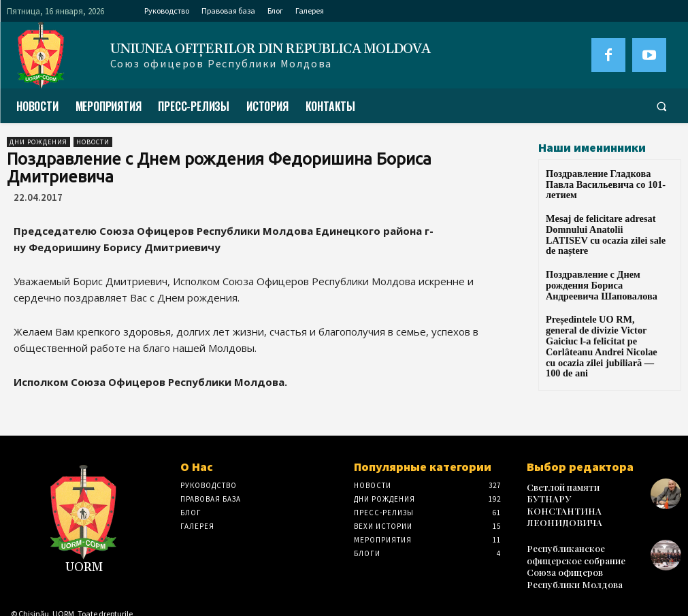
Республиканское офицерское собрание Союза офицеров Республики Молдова (585, 547)
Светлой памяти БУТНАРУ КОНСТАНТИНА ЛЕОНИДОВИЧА (579, 497)
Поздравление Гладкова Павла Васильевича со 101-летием (603, 179)
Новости (93, 142)
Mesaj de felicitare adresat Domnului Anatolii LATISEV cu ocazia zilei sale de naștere (602, 215)
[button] (661, 106)
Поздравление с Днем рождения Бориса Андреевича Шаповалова (604, 257)
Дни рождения (38, 142)
